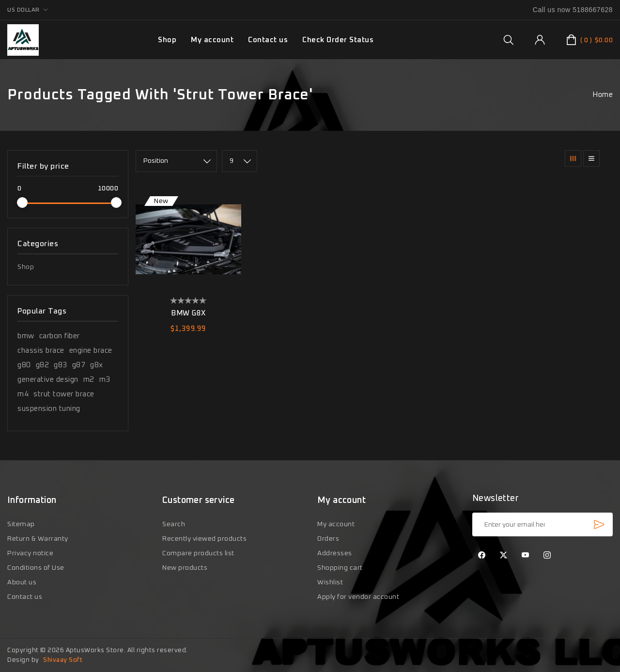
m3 (105, 380)
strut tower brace (64, 394)
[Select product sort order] (176, 161)
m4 (23, 394)
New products (185, 568)
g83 (61, 365)
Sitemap (21, 524)
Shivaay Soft (63, 660)
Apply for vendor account (358, 597)
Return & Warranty (38, 539)
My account (212, 40)
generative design (48, 380)
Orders (328, 539)
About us (22, 582)
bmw (26, 336)
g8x (97, 365)
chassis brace (41, 351)
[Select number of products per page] (240, 161)
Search (174, 524)
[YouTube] (526, 556)
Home (603, 95)
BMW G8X (188, 313)
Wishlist (330, 582)
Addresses (335, 553)
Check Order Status (338, 40)
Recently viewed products (204, 539)
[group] (508, 40)
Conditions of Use (36, 568)
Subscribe (599, 524)
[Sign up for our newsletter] (542, 524)
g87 (79, 365)
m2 (89, 380)
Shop (26, 267)
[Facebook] (482, 556)
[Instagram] (547, 556)
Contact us (268, 40)
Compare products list (198, 553)
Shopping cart (340, 568)
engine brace (91, 351)
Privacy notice (30, 553)
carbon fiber (60, 336)
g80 (24, 365)
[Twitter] (504, 556)
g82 (43, 365)
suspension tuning (49, 409)
